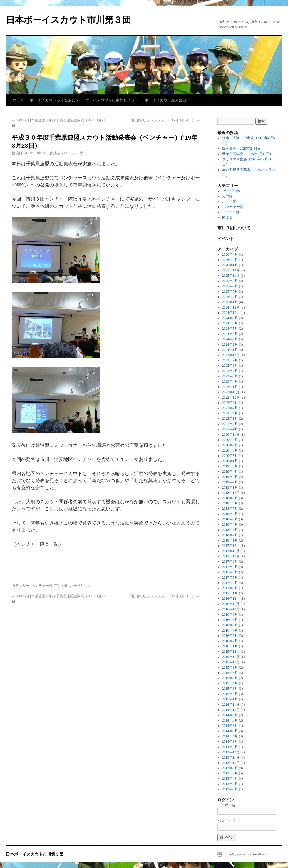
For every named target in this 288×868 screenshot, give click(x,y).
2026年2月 (230, 260)
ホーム (18, 100)
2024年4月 (230, 334)
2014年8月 (230, 720)
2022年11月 (231, 392)
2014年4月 (230, 736)
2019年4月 (230, 472)
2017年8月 (230, 567)
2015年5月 (230, 678)
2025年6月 (230, 286)
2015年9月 (230, 667)
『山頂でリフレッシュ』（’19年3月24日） (164, 120)
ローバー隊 (231, 212)
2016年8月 (230, 614)
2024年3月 (230, 339)
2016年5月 (230, 625)
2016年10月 (231, 609)
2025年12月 (231, 270)
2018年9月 (230, 498)
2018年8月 (230, 503)
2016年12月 (231, 599)
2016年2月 (230, 641)
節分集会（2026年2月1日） (243, 149)
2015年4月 (230, 683)
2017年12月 (231, 546)
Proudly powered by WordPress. (246, 854)
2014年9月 (230, 715)
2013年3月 (230, 784)
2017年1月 (230, 593)
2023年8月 (230, 366)
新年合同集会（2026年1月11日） (248, 154)
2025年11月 (231, 276)
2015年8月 (230, 673)
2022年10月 (231, 397)
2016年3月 (230, 636)
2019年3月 (230, 477)
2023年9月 (230, 360)
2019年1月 (230, 487)
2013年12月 (231, 752)
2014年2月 (230, 747)
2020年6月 (230, 450)
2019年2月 (230, 482)
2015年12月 (231, 652)
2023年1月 (230, 387)
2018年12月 (231, 493)
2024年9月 (230, 318)
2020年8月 (230, 445)
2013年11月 (231, 757)
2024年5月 (230, 329)
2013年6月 (230, 773)
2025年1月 (230, 302)
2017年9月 (230, 562)
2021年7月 (230, 424)
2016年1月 (230, 646)
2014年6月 (230, 726)
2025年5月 (230, 291)
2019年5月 (230, 466)
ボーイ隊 (229, 201)
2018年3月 (230, 530)
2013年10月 (231, 763)
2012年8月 (230, 789)
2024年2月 (230, 344)
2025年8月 (230, 281)
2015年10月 (231, 662)
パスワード (226, 821)
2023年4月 (230, 381)
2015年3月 (230, 689)
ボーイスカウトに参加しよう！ (112, 100)
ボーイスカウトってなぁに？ (55, 100)
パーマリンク (81, 586)
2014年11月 (231, 704)
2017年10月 (231, 556)
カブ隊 (227, 196)
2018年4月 (230, 524)
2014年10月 (231, 710)
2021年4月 (230, 429)
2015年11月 (231, 657)
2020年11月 (231, 434)
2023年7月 (230, 371)
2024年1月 (230, 350)
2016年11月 (231, 604)
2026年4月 (230, 254)
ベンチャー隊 (73, 153)
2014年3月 (230, 742)
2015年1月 (230, 699)
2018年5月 (230, 519)
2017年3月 (230, 588)
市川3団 (61, 586)
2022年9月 (230, 403)
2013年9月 (230, 768)
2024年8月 (230, 323)
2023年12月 (231, 355)
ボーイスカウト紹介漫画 (166, 100)
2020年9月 (230, 440)
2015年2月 (230, 694)
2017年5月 (230, 577)
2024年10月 (231, 313)
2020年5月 (230, 456)
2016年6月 (230, 620)
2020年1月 (230, 461)
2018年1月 (230, 540)
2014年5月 (230, 731)
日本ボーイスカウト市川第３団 (68, 20)
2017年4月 (230, 583)
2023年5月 (230, 376)
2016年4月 (230, 630)
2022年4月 (230, 413)
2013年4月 (230, 779)
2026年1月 (230, 265)
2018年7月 (230, 509)
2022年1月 (230, 419)
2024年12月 (231, 307)
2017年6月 (230, 572)
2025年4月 (230, 297)
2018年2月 (230, 535)
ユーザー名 (226, 805)
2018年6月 (230, 514)
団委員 (227, 217)
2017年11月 (231, 551)
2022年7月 (230, 408)
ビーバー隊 (231, 191)
